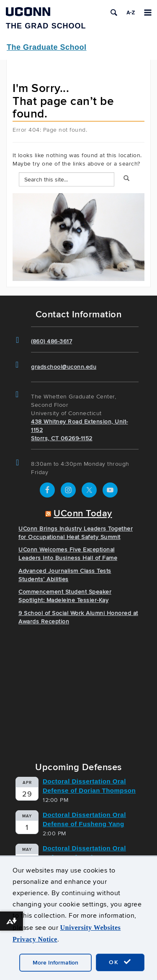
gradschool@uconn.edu (64, 367)
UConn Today (83, 514)
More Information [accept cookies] (55, 963)
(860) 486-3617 (51, 341)
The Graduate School (47, 47)
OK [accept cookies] (120, 962)
